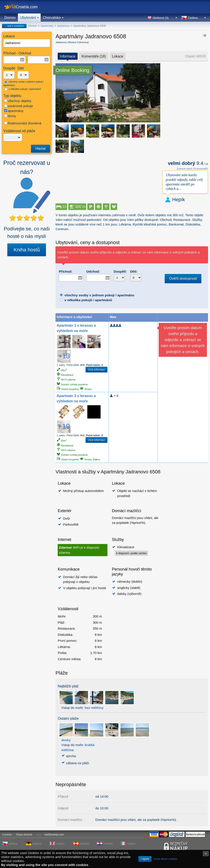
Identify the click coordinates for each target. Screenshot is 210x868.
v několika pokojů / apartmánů (23, 89)
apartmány (14, 111)
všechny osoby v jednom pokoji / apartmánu (23, 84)
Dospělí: (120, 271)
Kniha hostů (27, 250)
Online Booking (72, 70)
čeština (13, 844)
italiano (131, 844)
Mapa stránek (24, 835)
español (84, 844)
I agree (145, 859)
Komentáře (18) (94, 56)
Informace (68, 56)
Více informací (96, 370)
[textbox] (27, 43)
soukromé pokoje (19, 106)
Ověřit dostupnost (183, 279)
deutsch (37, 844)
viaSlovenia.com (54, 835)
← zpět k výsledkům (14, 26)
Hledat (40, 149)
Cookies (7, 835)
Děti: (134, 271)
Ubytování (28, 18)
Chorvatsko (52, 18)
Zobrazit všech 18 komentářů (192, 169)
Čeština (193, 18)
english (60, 844)
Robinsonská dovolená (23, 123)
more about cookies (165, 859)
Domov (10, 18)
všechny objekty (18, 101)
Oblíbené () (160, 18)
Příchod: (66, 271)
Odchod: (93, 271)
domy (10, 116)
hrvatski (108, 844)
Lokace (118, 56)
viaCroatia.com (25, 7)
